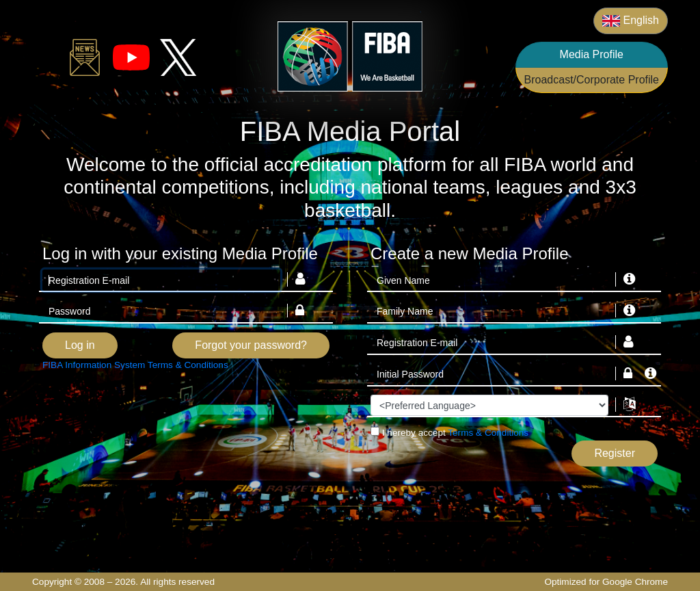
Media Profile (592, 54)
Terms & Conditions (488, 433)
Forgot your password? (251, 345)
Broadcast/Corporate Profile (592, 80)
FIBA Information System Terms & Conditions (135, 365)
